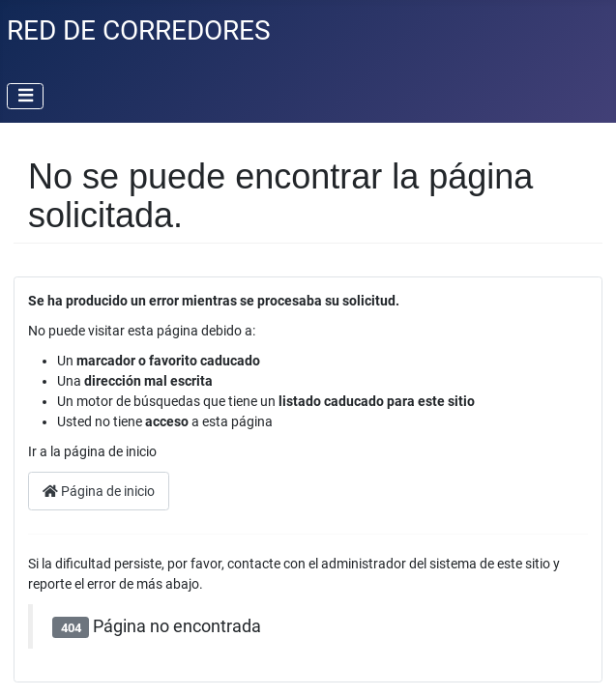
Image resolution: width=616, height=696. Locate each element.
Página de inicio (99, 491)
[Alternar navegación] (25, 97)
